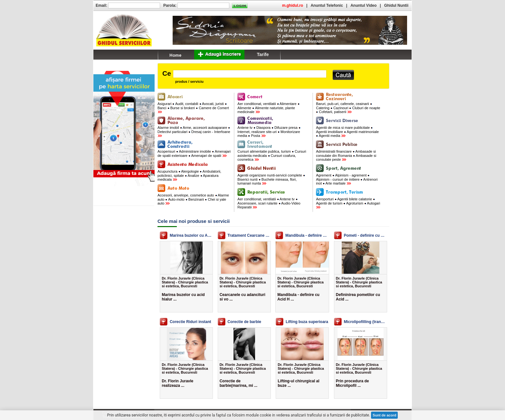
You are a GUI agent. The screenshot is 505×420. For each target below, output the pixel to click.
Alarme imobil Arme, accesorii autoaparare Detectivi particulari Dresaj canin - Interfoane (194, 131)
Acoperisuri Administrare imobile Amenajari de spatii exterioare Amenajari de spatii (194, 153)
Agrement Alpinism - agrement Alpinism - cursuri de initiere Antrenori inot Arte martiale (347, 179)
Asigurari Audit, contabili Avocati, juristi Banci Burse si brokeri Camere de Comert (193, 108)
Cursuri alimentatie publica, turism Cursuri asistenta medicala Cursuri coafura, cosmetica (272, 155)
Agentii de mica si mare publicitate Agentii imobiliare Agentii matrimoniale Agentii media (347, 132)
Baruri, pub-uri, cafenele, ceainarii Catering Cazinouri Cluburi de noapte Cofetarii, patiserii (348, 108)
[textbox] (250, 74)
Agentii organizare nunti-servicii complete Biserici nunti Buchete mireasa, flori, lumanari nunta (271, 179)
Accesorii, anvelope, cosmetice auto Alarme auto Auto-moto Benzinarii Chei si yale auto (193, 199)
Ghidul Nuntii (396, 5)
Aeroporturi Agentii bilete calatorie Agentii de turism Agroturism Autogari (348, 203)
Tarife (263, 54)
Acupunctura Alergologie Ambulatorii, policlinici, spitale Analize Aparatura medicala (189, 175)
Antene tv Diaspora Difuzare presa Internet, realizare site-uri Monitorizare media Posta (269, 132)
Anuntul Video (363, 5)
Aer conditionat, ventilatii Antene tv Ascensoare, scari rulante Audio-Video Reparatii (269, 203)
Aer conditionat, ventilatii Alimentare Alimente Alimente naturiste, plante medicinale (268, 108)
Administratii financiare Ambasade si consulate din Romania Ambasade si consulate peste (346, 155)
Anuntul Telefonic (327, 5)
